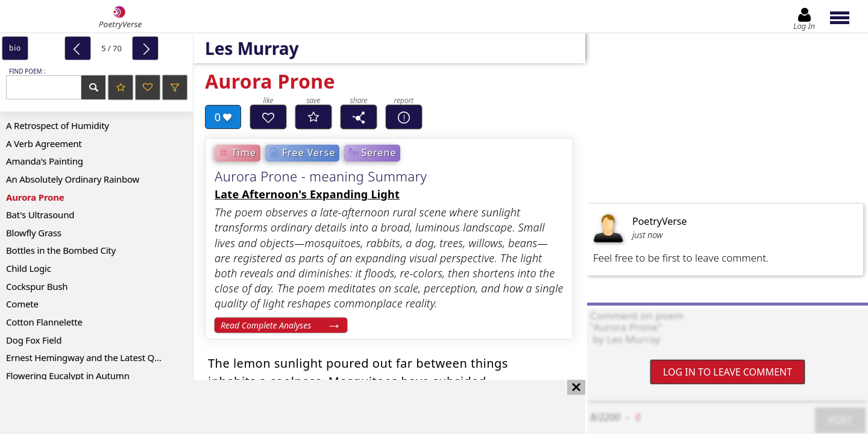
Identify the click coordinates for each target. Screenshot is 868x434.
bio (15, 48)
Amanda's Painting (45, 161)
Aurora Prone (35, 197)
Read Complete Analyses (266, 325)
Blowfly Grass (34, 233)
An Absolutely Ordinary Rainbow (73, 179)
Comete (22, 304)
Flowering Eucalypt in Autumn (68, 376)
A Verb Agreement (44, 143)
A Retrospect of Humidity (58, 125)
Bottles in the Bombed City (61, 250)
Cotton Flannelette (44, 322)
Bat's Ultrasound (40, 215)
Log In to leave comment (728, 372)
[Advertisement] (281, 407)
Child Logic (29, 268)
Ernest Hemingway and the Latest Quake (90, 357)
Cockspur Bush (37, 286)
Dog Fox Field (34, 340)
